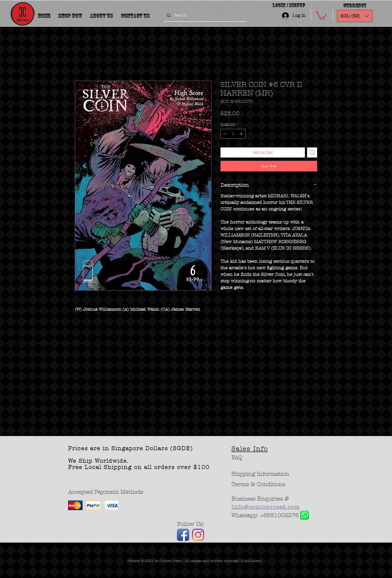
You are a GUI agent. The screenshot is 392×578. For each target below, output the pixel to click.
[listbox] (355, 16)
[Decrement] (225, 134)
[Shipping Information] (261, 474)
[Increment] (242, 134)
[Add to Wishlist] (312, 152)
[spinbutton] (233, 134)
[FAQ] (237, 458)
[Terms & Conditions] (258, 485)
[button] (321, 15)
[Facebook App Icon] (183, 535)
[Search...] (204, 15)
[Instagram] (198, 535)
